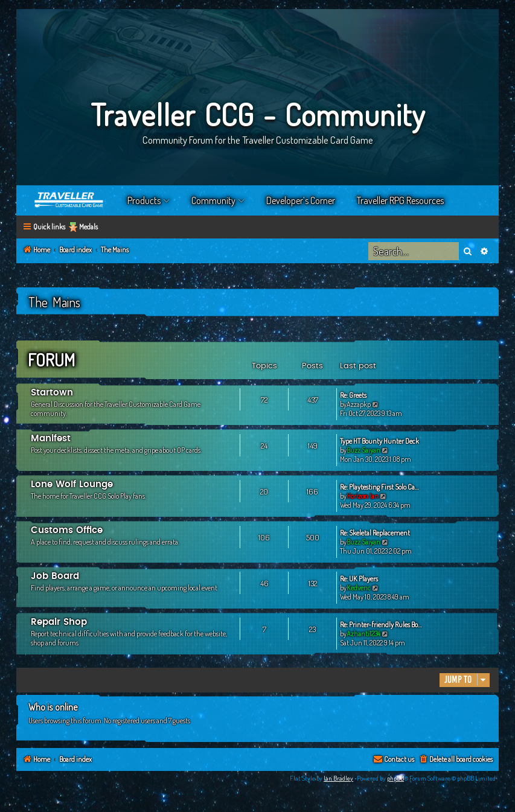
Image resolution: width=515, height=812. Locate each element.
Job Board (55, 576)
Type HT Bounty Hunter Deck (379, 441)
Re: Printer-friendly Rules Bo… (381, 625)
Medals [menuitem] (88, 227)
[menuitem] (456, 760)
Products (144, 200)
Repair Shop (59, 622)
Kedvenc (359, 588)
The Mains (54, 302)
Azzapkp (359, 404)
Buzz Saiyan (363, 450)
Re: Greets (353, 395)
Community (213, 200)
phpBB (395, 778)
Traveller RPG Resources (400, 200)
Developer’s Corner (301, 200)
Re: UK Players (359, 579)
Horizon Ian (363, 496)
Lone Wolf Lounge (72, 484)
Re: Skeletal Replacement (375, 533)
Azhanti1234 (363, 634)
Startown (52, 393)
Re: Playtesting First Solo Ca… (379, 487)
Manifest (51, 439)
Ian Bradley (338, 778)
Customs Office (67, 530)
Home (69, 200)
